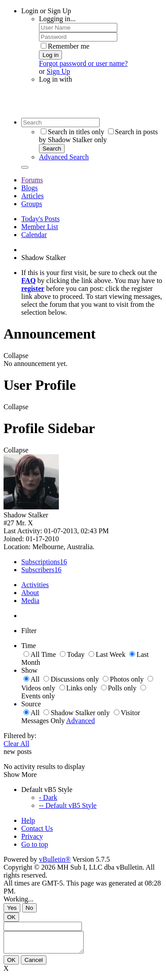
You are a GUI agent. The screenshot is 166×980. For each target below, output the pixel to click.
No (29, 908)
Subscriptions (41, 562)
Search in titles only (73, 132)
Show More (20, 775)
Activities (35, 585)
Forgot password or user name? (83, 63)
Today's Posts (41, 219)
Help (28, 820)
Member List (40, 227)
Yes (12, 908)
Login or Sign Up (46, 11)
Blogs (29, 188)
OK (11, 917)
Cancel (34, 964)
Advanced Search (64, 157)
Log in (50, 55)
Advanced (80, 721)
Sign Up (58, 71)
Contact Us (37, 828)
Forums (32, 180)
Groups (32, 204)
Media (30, 601)
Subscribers (38, 570)
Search (52, 149)
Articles (33, 196)
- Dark (48, 797)
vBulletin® (55, 859)
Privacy (32, 836)
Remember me (65, 46)
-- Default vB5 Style (68, 805)
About (30, 593)
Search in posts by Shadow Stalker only (98, 136)
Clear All (16, 744)
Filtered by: (20, 736)
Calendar (34, 235)
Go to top (35, 844)
